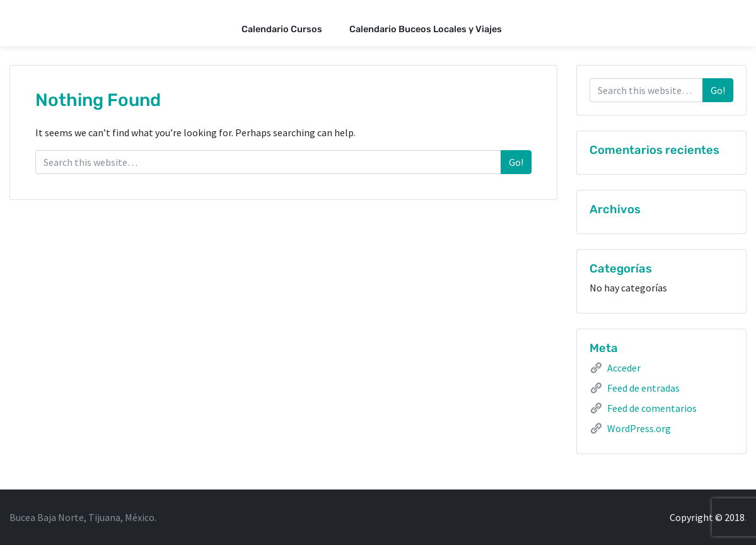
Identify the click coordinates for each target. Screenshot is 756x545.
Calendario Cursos (282, 29)
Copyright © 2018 (707, 517)
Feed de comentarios (652, 408)
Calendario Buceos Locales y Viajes (426, 29)
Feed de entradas (643, 388)
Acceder (624, 368)
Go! (516, 162)
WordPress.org (639, 428)
